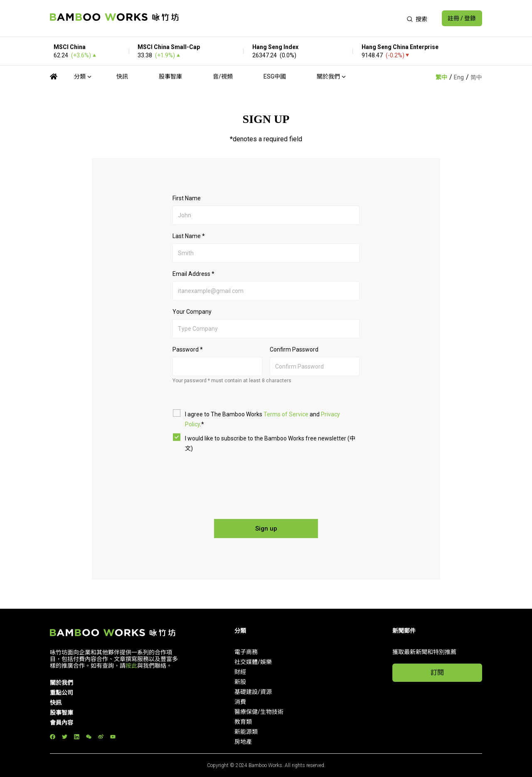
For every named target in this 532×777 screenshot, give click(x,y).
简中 (476, 77)
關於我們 (328, 76)
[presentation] (267, 482)
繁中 (441, 77)
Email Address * (193, 274)
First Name (187, 198)
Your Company (192, 312)
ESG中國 (275, 76)
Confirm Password (294, 349)
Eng (459, 77)
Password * (188, 349)
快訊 (122, 76)
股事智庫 (170, 76)
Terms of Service (286, 414)
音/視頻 (223, 76)
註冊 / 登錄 (462, 18)
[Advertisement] (292, 18)
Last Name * (189, 236)
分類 (80, 76)
